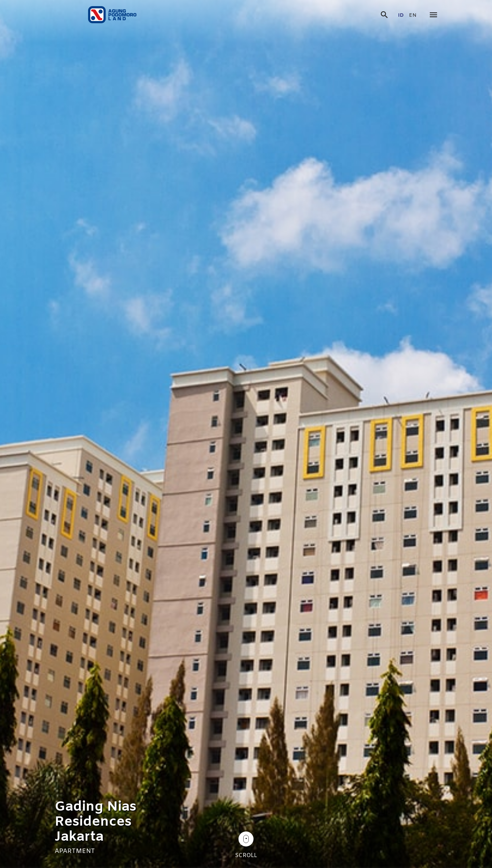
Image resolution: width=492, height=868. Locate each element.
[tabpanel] (246, 434)
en (413, 16)
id (401, 16)
